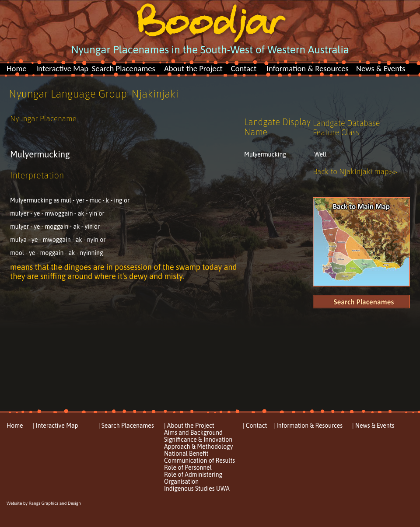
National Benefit (186, 454)
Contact (244, 68)
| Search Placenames (126, 426)
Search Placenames (124, 68)
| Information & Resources (308, 426)
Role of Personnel (188, 468)
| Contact (255, 426)
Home (17, 68)
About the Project (193, 68)
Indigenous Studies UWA (197, 489)
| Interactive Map (56, 426)
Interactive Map (62, 68)
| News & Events (373, 426)
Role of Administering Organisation (193, 478)
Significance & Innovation (198, 440)
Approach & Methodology (198, 447)
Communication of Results (199, 461)
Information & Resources (308, 68)
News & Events (381, 68)
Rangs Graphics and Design (54, 503)
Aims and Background (193, 433)
